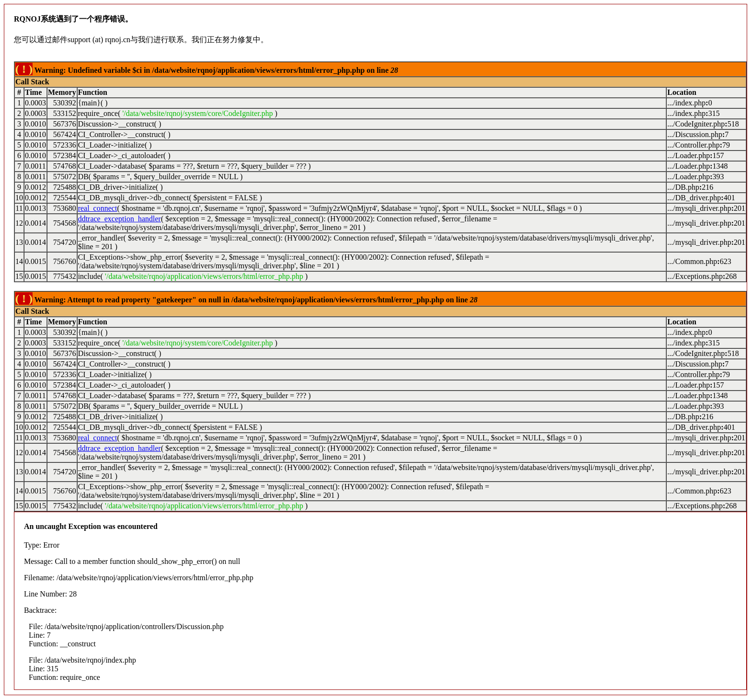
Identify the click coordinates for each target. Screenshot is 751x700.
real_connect (98, 208)
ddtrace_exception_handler (119, 219)
